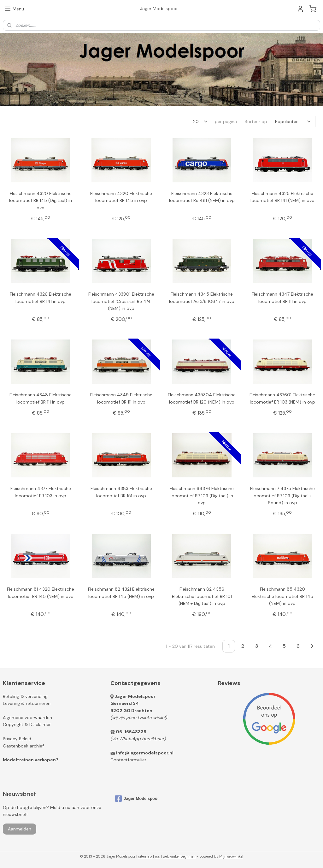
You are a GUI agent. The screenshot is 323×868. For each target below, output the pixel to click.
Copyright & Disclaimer (27, 724)
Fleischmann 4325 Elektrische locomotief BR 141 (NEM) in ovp (282, 197)
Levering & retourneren (27, 703)
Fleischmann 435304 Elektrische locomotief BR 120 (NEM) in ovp (202, 398)
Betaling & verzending (25, 696)
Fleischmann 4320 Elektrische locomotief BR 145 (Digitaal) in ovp (41, 201)
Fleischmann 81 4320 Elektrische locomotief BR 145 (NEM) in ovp (41, 593)
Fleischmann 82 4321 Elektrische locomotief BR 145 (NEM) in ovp (121, 593)
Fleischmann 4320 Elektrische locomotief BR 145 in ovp (121, 197)
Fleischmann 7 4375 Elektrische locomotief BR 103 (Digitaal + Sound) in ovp (282, 496)
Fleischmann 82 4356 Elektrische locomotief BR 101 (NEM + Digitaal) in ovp (202, 596)
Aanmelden (20, 829)
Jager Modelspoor (135, 696)
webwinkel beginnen (179, 856)
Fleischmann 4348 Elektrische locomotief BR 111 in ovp (41, 398)
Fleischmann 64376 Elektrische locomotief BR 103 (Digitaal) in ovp (202, 496)
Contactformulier (128, 760)
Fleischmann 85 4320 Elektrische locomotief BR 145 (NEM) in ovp (282, 596)
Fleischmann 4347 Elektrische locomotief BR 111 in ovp (282, 298)
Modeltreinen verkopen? (31, 760)
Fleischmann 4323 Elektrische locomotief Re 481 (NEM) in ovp (202, 197)
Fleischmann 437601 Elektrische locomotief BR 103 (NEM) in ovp (282, 398)
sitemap (145, 856)
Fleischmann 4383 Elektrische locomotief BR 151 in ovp (121, 492)
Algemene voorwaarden (27, 717)
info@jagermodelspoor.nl (145, 753)
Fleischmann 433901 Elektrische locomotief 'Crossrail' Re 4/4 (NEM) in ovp (121, 301)
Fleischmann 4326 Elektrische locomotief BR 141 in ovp (41, 298)
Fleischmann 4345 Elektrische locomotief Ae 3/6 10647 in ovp (202, 298)
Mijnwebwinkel (231, 856)
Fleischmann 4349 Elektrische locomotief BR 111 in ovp (121, 398)
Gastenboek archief (23, 746)
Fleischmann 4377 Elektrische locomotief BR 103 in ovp (41, 492)
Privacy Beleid (17, 739)
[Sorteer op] (293, 121)
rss (157, 856)
